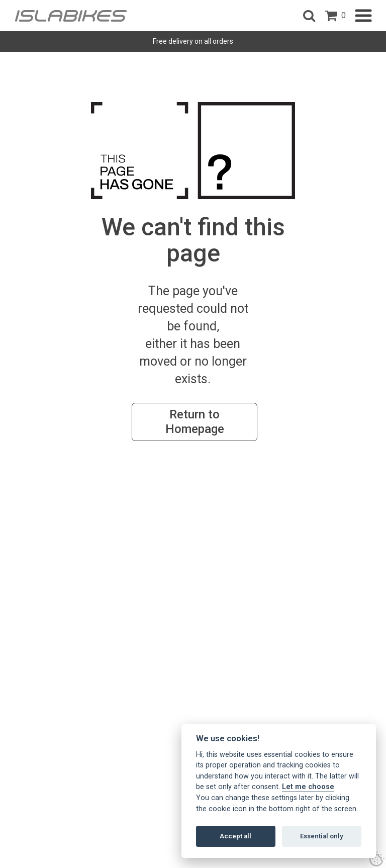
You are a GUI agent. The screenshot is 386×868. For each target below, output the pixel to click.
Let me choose (308, 787)
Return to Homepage (195, 422)
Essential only (322, 836)
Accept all (235, 836)
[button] (309, 16)
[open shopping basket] (335, 16)
